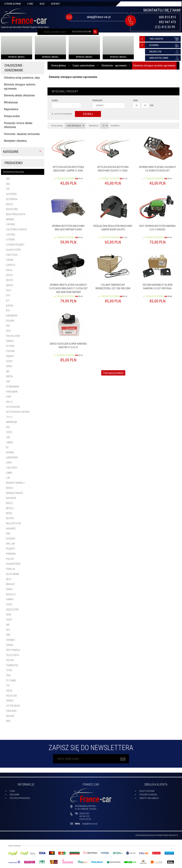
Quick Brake (13, 574)
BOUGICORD (12, 209)
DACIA (9, 270)
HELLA (9, 402)
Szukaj (88, 114)
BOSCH (10, 204)
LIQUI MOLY (12, 468)
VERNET (10, 701)
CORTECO (11, 265)
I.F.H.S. (9, 417)
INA (8, 427)
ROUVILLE (11, 594)
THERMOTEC (12, 665)
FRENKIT (10, 356)
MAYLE (9, 503)
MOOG (9, 513)
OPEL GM (10, 544)
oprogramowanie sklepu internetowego (152, 835)
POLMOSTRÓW (13, 564)
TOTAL (9, 670)
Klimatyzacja (11, 102)
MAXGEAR (11, 498)
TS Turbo (11, 680)
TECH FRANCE (13, 650)
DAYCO (9, 275)
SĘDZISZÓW (12, 609)
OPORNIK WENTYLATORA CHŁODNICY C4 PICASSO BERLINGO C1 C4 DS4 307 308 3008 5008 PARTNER (68, 288)
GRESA (9, 376)
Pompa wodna (12, 116)
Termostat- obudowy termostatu (22, 134)
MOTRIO (10, 518)
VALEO (9, 691)
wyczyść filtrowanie (62, 114)
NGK (8, 533)
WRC (8, 721)
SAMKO (10, 599)
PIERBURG (11, 554)
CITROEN (10, 239)
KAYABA (10, 452)
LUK (8, 478)
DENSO (9, 285)
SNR (8, 635)
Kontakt (56, 4)
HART (9, 397)
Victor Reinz (13, 706)
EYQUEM (10, 321)
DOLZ (9, 290)
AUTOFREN (11, 194)
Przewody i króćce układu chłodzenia (18, 125)
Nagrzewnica (11, 109)
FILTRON (10, 346)
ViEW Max (11, 711)
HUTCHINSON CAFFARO (18, 412)
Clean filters (14, 250)
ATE (8, 189)
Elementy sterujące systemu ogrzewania (20, 87)
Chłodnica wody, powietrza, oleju (22, 78)
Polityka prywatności (20, 798)
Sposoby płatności (148, 795)
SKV (8, 630)
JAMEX (10, 442)
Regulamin (15, 795)
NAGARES (11, 528)
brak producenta (16, 214)
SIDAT (9, 620)
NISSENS (11, 539)
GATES (9, 361)
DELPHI (10, 280)
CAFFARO (11, 224)
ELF (8, 300)
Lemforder (12, 457)
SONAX (10, 645)
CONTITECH (12, 255)
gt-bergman (13, 387)
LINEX (9, 462)
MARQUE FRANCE (15, 493)
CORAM (10, 260)
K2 (7, 447)
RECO (9, 579)
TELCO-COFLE (13, 655)
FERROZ (10, 341)
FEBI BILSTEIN (13, 336)
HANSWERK (12, 392)
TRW (8, 675)
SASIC (9, 604)
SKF (8, 625)
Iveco (9, 432)
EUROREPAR (12, 316)
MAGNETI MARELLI (15, 483)
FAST (9, 331)
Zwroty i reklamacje (149, 798)
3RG (8, 179)
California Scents (16, 229)
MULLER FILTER (13, 523)
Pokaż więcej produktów (113, 373)
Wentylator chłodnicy (15, 141)
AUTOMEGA (12, 199)
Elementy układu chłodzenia (19, 95)
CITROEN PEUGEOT (15, 245)
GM (8, 371)
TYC (8, 685)
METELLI (10, 508)
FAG (8, 326)
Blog (42, 4)
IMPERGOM (11, 422)
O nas (30, 4)
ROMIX (9, 589)
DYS (8, 295)
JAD (8, 437)
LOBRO (9, 473)
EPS (8, 310)
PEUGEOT (11, 549)
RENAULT (10, 584)
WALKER (10, 716)
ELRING (10, 305)
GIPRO (9, 366)
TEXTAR (10, 660)
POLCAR (10, 559)
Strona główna (13, 4)
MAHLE (10, 488)
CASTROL (11, 235)
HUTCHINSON (13, 407)
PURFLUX (11, 569)
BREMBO (10, 219)
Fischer (10, 351)
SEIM (9, 614)
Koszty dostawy (147, 791)
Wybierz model (17, 57)
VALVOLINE (11, 696)
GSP (8, 381)
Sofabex (11, 640)
